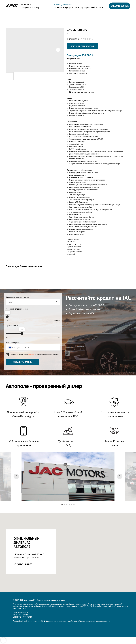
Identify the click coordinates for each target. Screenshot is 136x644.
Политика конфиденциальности (51, 600)
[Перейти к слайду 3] (67, 505)
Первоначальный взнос (17, 309)
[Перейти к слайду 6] (74, 505)
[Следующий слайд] (120, 476)
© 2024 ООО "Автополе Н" (24, 600)
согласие (31, 355)
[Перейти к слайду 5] (72, 505)
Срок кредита (12, 326)
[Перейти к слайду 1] (62, 505)
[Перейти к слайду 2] (64, 505)
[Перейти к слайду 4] (69, 505)
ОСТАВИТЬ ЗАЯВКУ (23, 362)
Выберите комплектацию (18, 297)
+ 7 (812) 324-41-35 (63, 4)
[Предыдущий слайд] (16, 476)
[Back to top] (3, 640)
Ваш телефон (12, 342)
